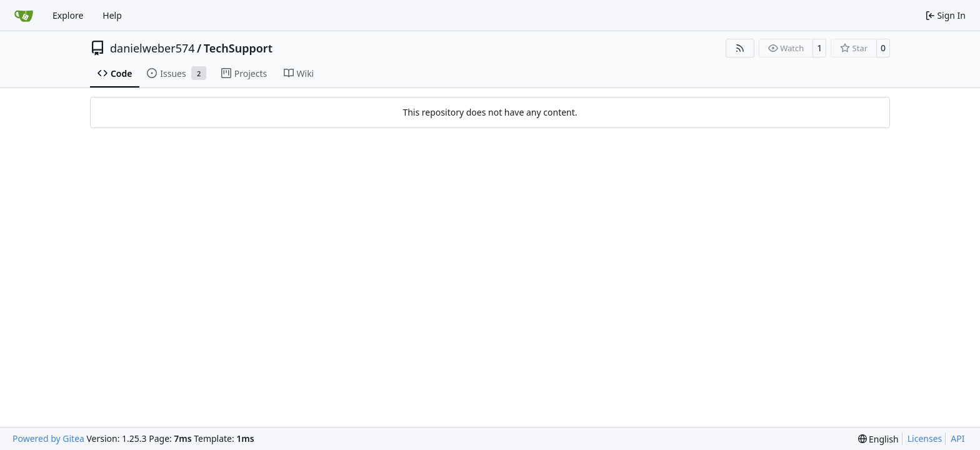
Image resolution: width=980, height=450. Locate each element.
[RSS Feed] (740, 48)
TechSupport (238, 48)
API (957, 438)
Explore (68, 15)
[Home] (24, 16)
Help (112, 15)
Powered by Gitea (48, 438)
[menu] (878, 439)
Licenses (925, 438)
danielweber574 (152, 48)
